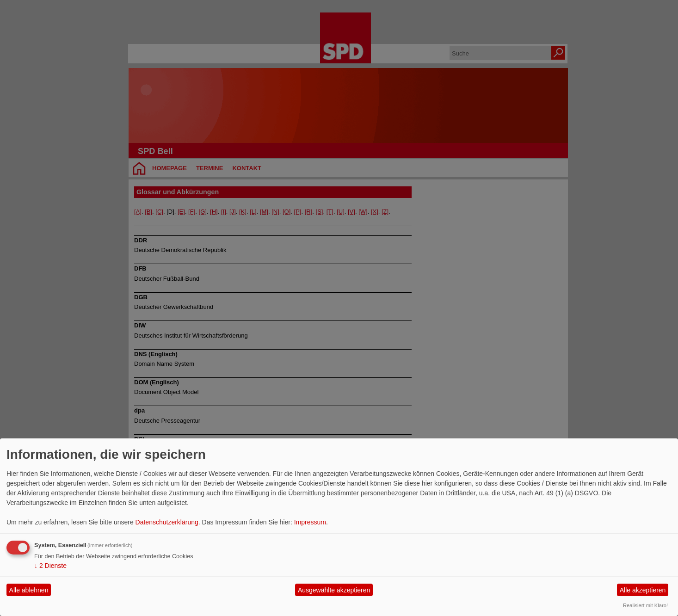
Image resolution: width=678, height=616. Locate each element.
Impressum (310, 522)
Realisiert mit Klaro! (645, 605)
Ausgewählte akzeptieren (334, 590)
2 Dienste (50, 566)
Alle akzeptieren (643, 590)
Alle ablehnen (29, 590)
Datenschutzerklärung (167, 522)
